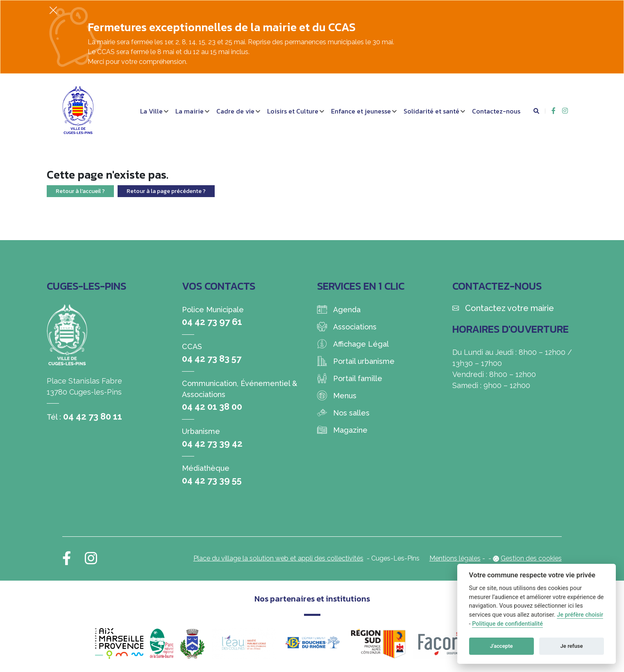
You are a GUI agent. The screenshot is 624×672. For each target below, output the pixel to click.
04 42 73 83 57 (212, 359)
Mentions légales (455, 558)
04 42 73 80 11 (93, 416)
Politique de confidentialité (507, 624)
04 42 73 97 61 (212, 322)
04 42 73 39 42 (212, 443)
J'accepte (501, 646)
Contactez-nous (496, 111)
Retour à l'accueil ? (80, 191)
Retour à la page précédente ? (166, 191)
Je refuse (572, 646)
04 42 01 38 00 (212, 406)
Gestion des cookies (531, 558)
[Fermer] (53, 10)
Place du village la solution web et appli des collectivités (278, 558)
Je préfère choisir (580, 615)
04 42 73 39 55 (212, 480)
